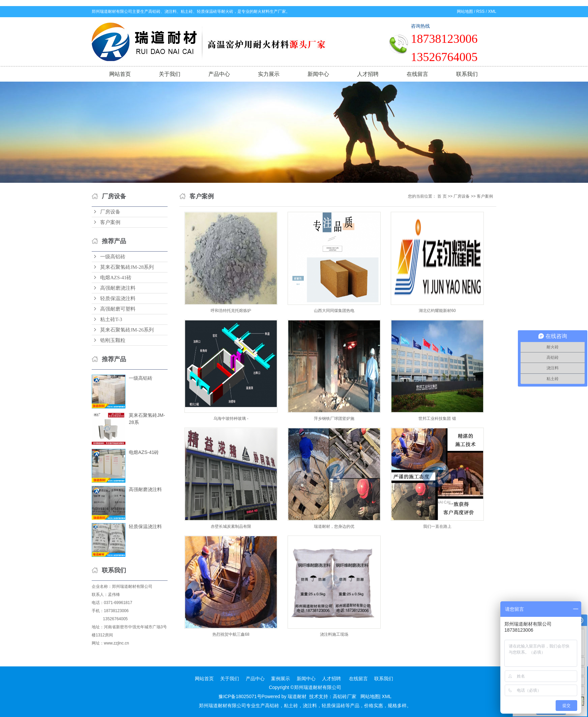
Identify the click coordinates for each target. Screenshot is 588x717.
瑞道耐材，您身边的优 (334, 526)
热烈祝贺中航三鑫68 (231, 634)
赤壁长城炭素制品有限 (231, 526)
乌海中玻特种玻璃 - (231, 419)
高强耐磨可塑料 (118, 309)
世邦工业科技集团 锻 (437, 419)
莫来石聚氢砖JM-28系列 (127, 267)
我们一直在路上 (437, 526)
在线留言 (417, 74)
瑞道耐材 (297, 696)
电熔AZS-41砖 (116, 278)
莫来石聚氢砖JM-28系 (147, 419)
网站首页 (120, 74)
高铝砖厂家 (345, 696)
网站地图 (465, 11)
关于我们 (170, 74)
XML (492, 11)
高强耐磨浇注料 (118, 288)
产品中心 (219, 74)
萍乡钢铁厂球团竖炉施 (334, 419)
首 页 (442, 196)
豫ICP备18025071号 (240, 696)
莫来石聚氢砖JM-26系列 (127, 330)
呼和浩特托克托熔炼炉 (231, 311)
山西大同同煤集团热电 (334, 311)
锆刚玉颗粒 (113, 340)
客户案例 (110, 222)
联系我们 (467, 74)
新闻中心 (318, 74)
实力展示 (269, 74)
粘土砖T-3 (111, 319)
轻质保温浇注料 (118, 298)
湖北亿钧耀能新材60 (437, 311)
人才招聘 (368, 74)
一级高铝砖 (113, 257)
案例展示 (281, 679)
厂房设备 (110, 212)
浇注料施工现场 (334, 634)
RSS (481, 11)
